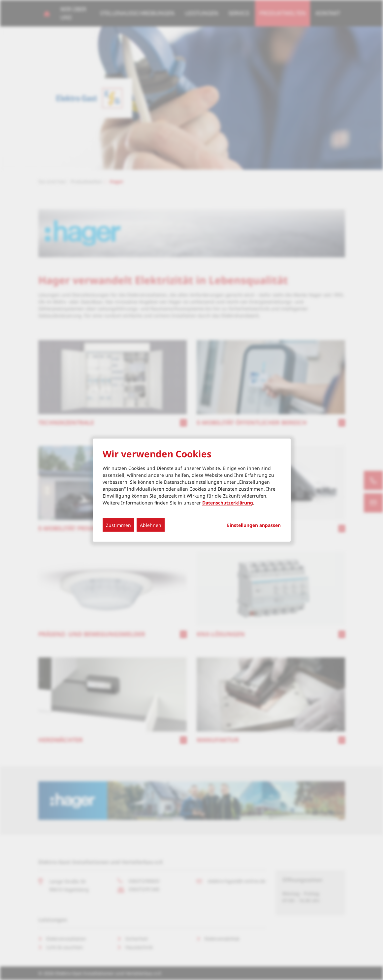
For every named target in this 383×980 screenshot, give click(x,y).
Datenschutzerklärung (228, 502)
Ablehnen (151, 525)
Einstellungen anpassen (254, 525)
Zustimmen (118, 525)
